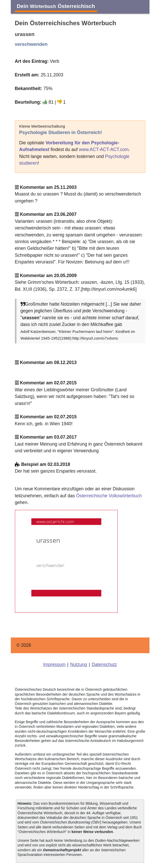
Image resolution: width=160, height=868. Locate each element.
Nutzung (79, 665)
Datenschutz (104, 665)
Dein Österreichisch (56, 6)
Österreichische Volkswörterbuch (109, 496)
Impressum (54, 665)
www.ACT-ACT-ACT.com (104, 149)
